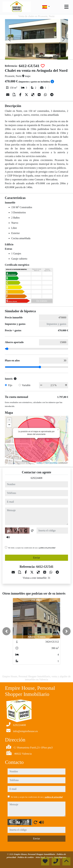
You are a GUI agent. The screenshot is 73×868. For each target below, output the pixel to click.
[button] (6, 631)
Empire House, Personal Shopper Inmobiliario (35, 854)
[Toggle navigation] (66, 7)
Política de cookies (26, 857)
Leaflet (39, 463)
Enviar (36, 558)
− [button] (9, 425)
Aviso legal (40, 857)
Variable (26, 385)
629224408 (37, 478)
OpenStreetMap (51, 463)
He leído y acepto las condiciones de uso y (32, 548)
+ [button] (9, 420)
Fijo (10, 385)
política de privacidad (47, 548)
